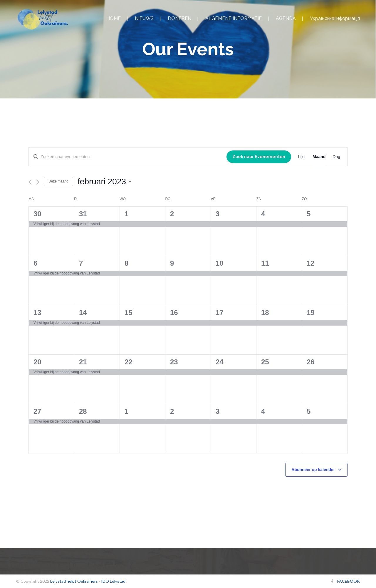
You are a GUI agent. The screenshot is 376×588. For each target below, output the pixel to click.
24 (220, 362)
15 (129, 313)
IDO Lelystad (113, 581)
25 (265, 362)
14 (83, 313)
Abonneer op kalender (313, 470)
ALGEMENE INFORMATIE (234, 18)
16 (174, 313)
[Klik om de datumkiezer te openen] (105, 182)
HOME (114, 18)
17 (220, 313)
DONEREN (179, 18)
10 (220, 263)
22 (129, 362)
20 (37, 362)
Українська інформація (335, 18)
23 (174, 362)
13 (37, 313)
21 (83, 362)
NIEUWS (144, 18)
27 (37, 411)
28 (83, 411)
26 (311, 362)
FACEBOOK (349, 581)
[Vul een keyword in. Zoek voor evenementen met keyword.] (128, 157)
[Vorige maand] (30, 182)
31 (83, 214)
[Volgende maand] (38, 182)
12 (311, 263)
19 (311, 313)
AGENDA (286, 18)
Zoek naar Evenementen (259, 157)
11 (265, 263)
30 (37, 214)
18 (265, 313)
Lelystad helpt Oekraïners (74, 581)
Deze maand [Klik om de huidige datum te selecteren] (58, 181)
